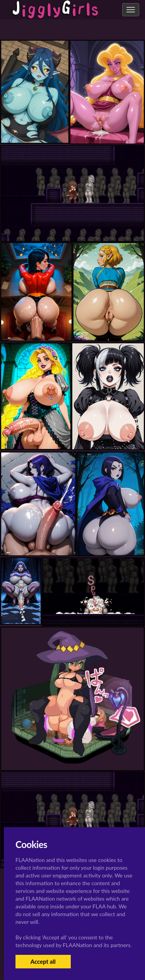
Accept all (43, 961)
